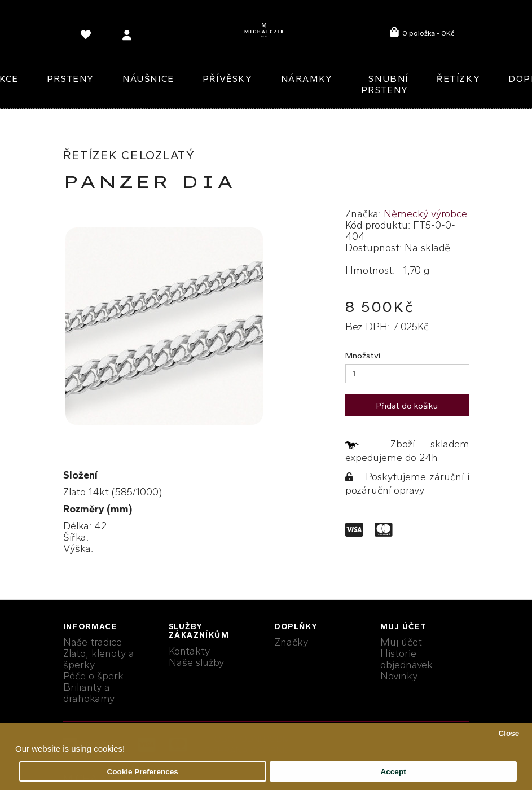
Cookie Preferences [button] (143, 772)
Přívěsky (228, 79)
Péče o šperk (93, 676)
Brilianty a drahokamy (89, 693)
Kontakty (189, 651)
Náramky (307, 79)
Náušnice (148, 79)
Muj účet (401, 642)
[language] (87, 37)
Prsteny (71, 79)
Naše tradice (93, 642)
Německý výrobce (425, 214)
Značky (291, 642)
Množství (363, 355)
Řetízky (458, 79)
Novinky (399, 676)
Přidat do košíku (407, 406)
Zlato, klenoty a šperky (99, 659)
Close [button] (509, 733)
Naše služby (196, 662)
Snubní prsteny (385, 84)
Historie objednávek (406, 659)
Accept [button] (393, 772)
